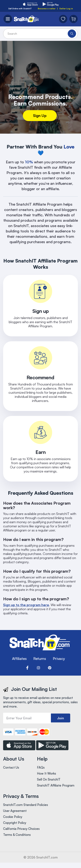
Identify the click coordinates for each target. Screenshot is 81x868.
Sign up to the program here (26, 605)
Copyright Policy (15, 823)
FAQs (41, 767)
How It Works (47, 773)
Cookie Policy (13, 817)
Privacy (59, 658)
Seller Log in (66, 8)
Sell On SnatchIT (49, 779)
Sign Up (40, 115)
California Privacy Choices (21, 829)
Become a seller (47, 8)
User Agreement (15, 811)
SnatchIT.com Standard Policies (26, 805)
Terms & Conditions (17, 835)
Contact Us (11, 767)
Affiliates (19, 658)
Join (61, 718)
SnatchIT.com (47, 857)
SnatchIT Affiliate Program (56, 785)
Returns (40, 658)
